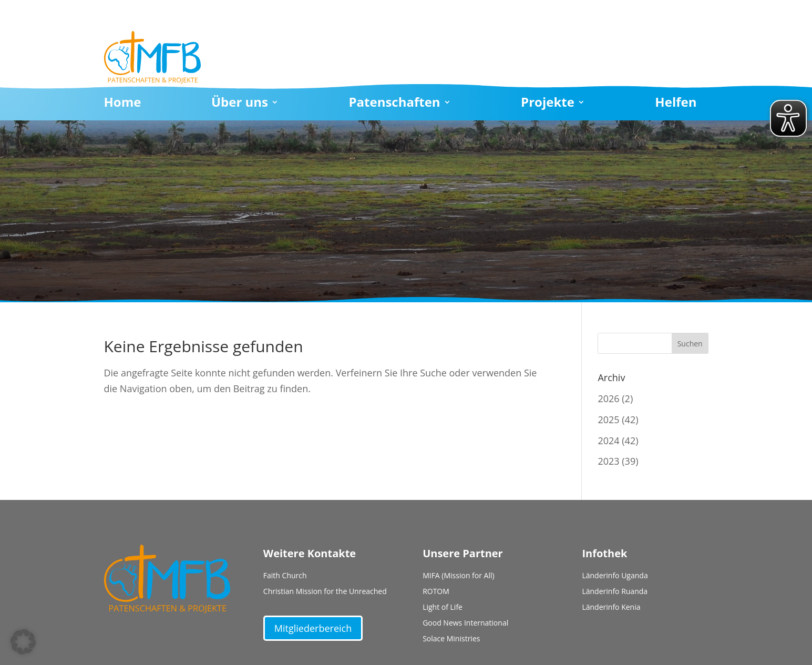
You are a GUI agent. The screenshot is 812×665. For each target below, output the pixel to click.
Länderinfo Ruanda (615, 592)
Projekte (548, 104)
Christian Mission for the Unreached (325, 592)
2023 (608, 461)
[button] (23, 642)
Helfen (676, 104)
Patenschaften (395, 104)
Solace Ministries (451, 639)
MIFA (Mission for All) (459, 576)
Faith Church (285, 576)
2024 (608, 441)
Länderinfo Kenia (611, 608)
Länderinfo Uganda (615, 576)
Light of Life (443, 608)
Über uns (240, 104)
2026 (608, 398)
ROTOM (436, 592)
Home (123, 104)
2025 (608, 420)
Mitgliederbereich (313, 628)
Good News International (465, 623)
